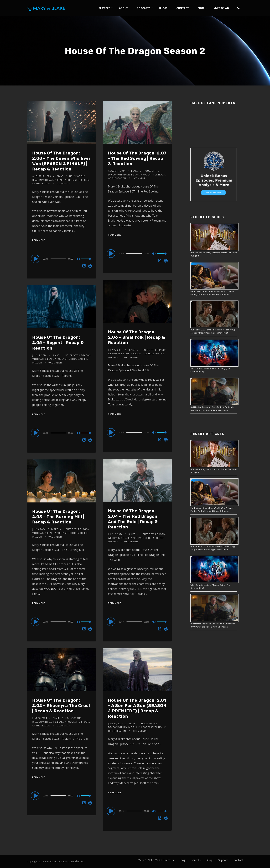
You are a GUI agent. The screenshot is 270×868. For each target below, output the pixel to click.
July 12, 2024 (115, 534)
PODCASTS (144, 8)
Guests (196, 860)
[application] (61, 259)
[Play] (36, 259)
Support (223, 860)
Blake (60, 176)
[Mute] (78, 259)
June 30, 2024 (40, 718)
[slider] (58, 259)
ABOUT (124, 8)
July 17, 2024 (40, 355)
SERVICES (104, 8)
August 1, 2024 (117, 171)
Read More (39, 240)
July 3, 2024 (39, 529)
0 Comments (64, 184)
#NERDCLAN (221, 8)
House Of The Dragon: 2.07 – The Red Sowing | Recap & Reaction (137, 158)
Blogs (183, 860)
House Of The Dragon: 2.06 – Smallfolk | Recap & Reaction (137, 337)
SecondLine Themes (72, 861)
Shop (209, 860)
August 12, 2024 (42, 176)
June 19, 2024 (115, 724)
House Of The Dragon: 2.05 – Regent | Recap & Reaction (58, 343)
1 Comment (139, 178)
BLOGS (163, 8)
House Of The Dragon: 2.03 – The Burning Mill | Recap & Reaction (58, 517)
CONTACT (183, 8)
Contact (238, 860)
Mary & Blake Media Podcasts (156, 860)
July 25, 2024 (115, 350)
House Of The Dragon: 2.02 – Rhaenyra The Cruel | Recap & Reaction (61, 706)
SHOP (201, 8)
